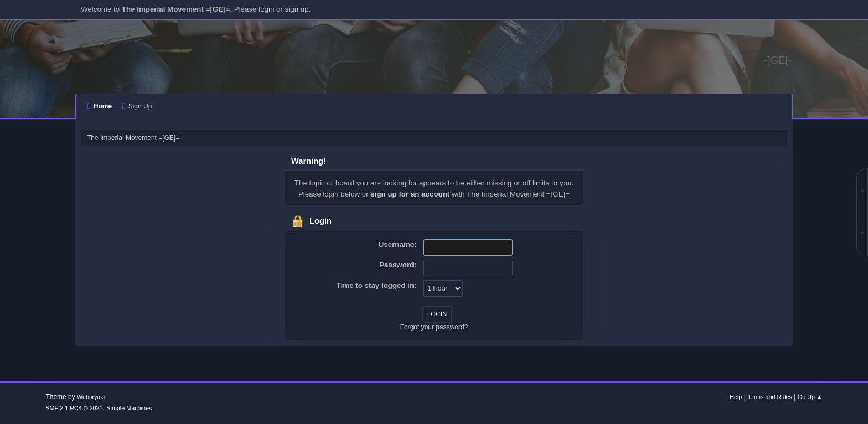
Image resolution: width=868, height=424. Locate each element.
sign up (297, 9)
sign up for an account (410, 194)
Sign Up (137, 106)
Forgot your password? (434, 327)
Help (736, 397)
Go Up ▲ (810, 397)
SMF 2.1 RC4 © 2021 (74, 408)
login (266, 9)
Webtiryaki (91, 397)
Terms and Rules (770, 397)
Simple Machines (129, 408)
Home (100, 106)
